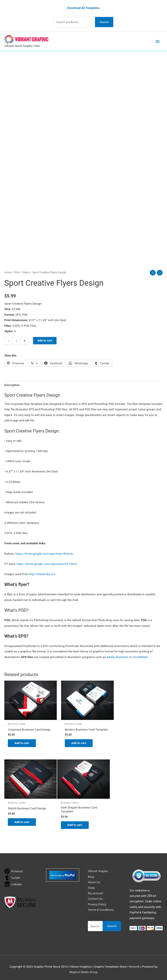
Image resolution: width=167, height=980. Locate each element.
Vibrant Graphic (98, 870)
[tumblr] (12, 877)
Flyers (26, 272)
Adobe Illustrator (117, 656)
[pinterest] (14, 870)
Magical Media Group (83, 971)
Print (17, 272)
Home (8, 272)
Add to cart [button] (24, 744)
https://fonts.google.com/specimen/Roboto (44, 553)
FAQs (91, 887)
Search (104, 21)
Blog (91, 876)
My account (96, 893)
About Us (94, 881)
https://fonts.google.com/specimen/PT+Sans (47, 563)
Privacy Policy (97, 903)
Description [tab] (12, 384)
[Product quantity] (17, 340)
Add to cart (45, 340)
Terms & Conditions (101, 909)
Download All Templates (83, 7)
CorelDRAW (140, 656)
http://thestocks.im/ (42, 574)
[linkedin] (13, 883)
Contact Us (95, 898)
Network (134, 966)
